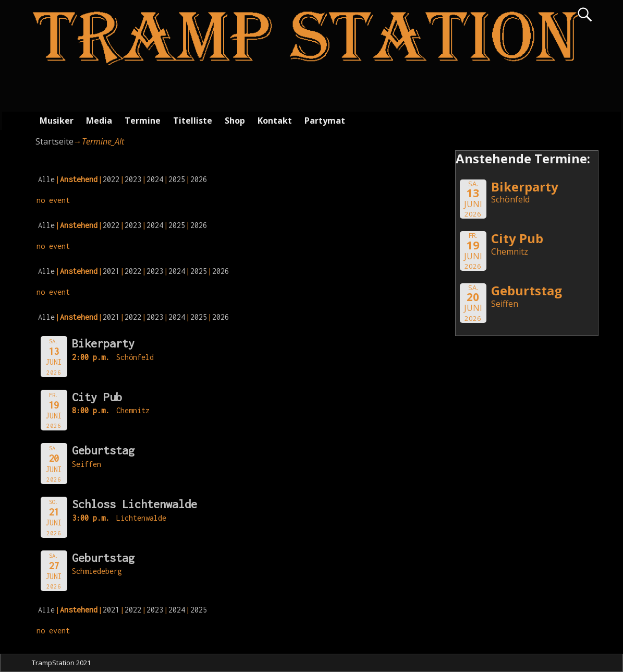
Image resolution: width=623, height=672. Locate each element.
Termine (143, 121)
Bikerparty (103, 343)
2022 (111, 179)
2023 (133, 179)
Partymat (325, 121)
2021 (111, 271)
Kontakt (275, 121)
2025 (177, 179)
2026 (199, 179)
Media (99, 121)
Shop (235, 121)
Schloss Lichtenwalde (135, 504)
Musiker (57, 121)
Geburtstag (103, 450)
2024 (155, 179)
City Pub (97, 397)
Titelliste (193, 121)
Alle (46, 179)
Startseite (54, 141)
